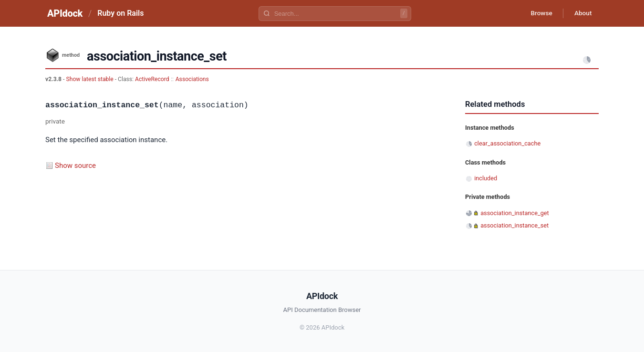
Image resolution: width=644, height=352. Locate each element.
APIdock (65, 13)
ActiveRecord (152, 79)
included (486, 178)
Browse (539, 13)
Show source (75, 166)
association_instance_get (515, 213)
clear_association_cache (507, 143)
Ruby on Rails (120, 13)
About (582, 13)
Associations (192, 79)
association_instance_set (514, 225)
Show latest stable (90, 79)
